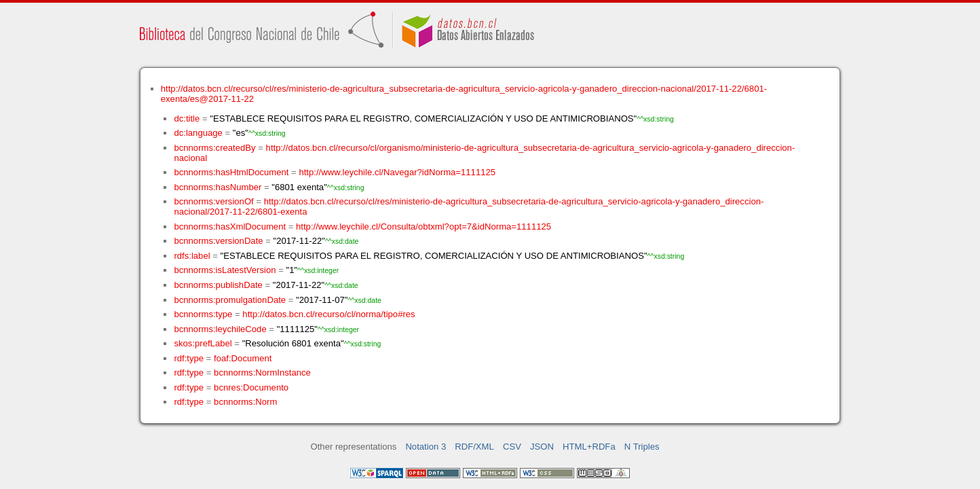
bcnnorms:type (203, 314)
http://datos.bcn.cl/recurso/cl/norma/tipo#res (328, 314)
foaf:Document (243, 358)
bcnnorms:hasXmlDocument (230, 227)
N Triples (642, 447)
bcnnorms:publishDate (218, 285)
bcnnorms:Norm (245, 402)
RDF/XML (474, 447)
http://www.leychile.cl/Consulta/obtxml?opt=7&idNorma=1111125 (423, 227)
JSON (542, 447)
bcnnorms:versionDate (218, 241)
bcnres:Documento (251, 387)
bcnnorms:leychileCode (220, 329)
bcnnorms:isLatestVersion (225, 270)
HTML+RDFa (589, 447)
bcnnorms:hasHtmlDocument (231, 172)
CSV (512, 447)
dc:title (187, 119)
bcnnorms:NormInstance (262, 373)
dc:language (198, 133)
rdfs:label (192, 256)
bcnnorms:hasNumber (218, 187)
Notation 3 (426, 447)
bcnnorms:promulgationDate (230, 300)
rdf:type (189, 358)
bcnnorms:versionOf (213, 201)
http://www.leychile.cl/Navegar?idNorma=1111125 (397, 172)
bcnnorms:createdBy (214, 148)
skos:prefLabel (203, 343)
